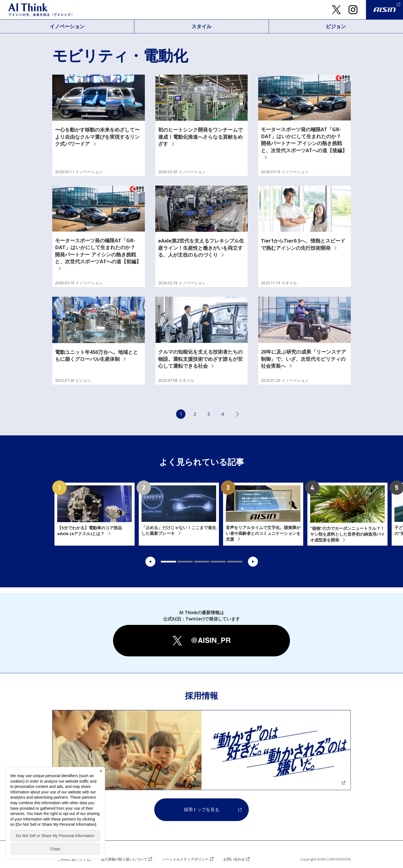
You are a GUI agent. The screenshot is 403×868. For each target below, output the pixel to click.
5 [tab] (235, 562)
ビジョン (336, 26)
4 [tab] (218, 562)
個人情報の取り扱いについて (124, 859)
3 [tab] (202, 562)
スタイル (201, 26)
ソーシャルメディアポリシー (185, 859)
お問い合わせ (234, 859)
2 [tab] (185, 562)
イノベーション (67, 26)
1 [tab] (168, 562)
